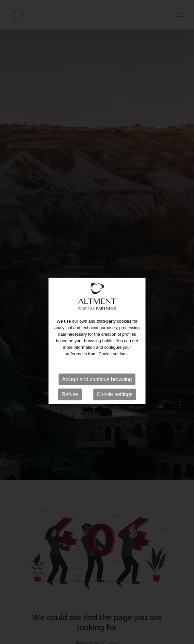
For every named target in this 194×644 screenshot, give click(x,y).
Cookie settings (114, 397)
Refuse (70, 397)
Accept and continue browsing (97, 382)
